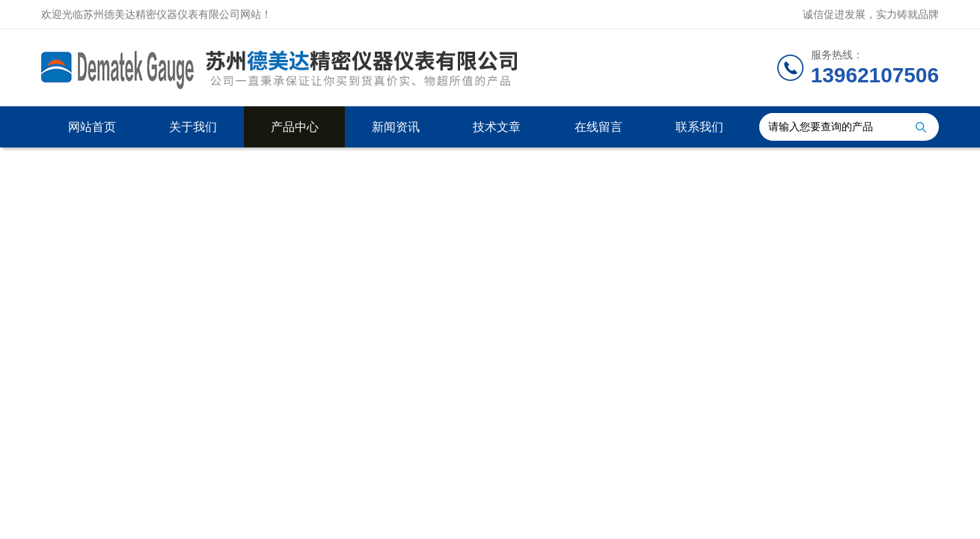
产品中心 (295, 127)
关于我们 (193, 127)
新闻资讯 (396, 127)
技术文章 (497, 127)
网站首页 (92, 127)
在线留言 (598, 127)
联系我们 (699, 127)
